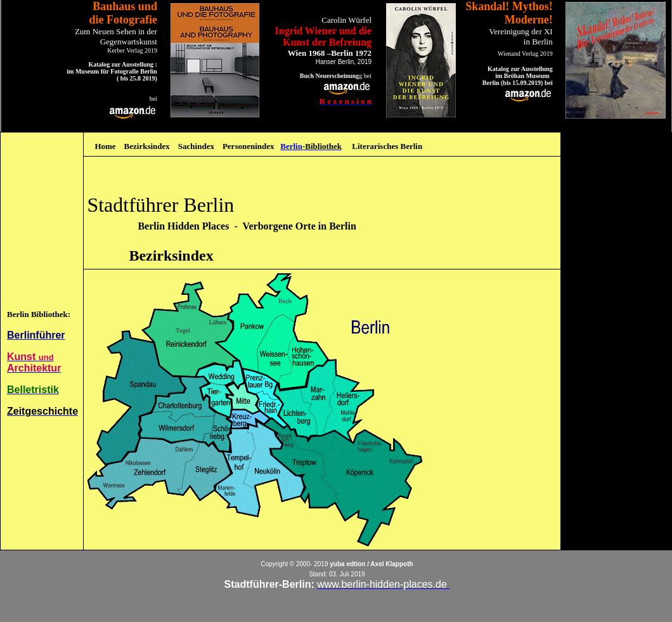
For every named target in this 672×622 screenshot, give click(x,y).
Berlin (291, 146)
